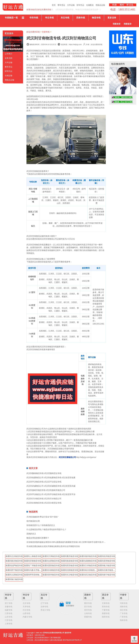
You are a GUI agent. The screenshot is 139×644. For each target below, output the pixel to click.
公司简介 (9, 54)
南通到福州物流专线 (88, 556)
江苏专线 (9, 620)
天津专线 (26, 607)
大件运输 (71, 5)
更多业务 (112, 18)
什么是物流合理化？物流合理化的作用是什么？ (46, 529)
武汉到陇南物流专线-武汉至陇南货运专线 (44, 473)
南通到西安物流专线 (69, 566)
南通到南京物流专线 (14, 561)
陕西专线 (106, 617)
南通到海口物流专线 (14, 579)
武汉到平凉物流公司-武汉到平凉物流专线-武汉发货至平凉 (51, 494)
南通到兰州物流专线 (88, 566)
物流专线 (96, 18)
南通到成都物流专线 (88, 561)
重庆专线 (88, 603)
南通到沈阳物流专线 (69, 570)
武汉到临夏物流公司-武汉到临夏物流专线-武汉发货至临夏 (51, 477)
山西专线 (26, 613)
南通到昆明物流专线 (106, 561)
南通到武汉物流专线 (88, 575)
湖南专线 (124, 607)
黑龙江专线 (45, 610)
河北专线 (26, 610)
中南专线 (123, 596)
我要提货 (128, 24)
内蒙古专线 (27, 617)
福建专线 (9, 610)
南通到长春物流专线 (51, 570)
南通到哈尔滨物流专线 (88, 570)
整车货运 (61, 5)
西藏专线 (88, 617)
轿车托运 (80, 5)
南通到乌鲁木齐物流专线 (33, 570)
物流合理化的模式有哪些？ (38, 538)
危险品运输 (100, 5)
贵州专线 (88, 610)
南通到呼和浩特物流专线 (33, 575)
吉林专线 (44, 607)
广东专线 (124, 613)
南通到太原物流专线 (14, 575)
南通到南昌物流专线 (69, 561)
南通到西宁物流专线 (14, 570)
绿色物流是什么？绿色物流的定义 (41, 525)
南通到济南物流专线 (33, 561)
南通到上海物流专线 (33, 556)
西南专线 (81, 18)
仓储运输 (9, 76)
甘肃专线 (46, 32)
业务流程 (9, 58)
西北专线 (105, 596)
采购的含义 (31, 534)
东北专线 (65, 18)
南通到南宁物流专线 (106, 575)
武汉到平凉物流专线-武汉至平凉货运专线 (44, 482)
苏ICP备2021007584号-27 (72, 640)
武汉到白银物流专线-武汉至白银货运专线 (44, 503)
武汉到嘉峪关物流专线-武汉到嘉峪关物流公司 (46, 490)
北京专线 (26, 603)
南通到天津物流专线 (51, 556)
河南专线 (124, 603)
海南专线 (124, 620)
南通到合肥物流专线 (51, 561)
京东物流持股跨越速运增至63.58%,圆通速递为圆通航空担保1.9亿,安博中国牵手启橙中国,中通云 (67, 542)
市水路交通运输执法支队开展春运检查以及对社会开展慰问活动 (53, 546)
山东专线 (9, 617)
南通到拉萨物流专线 (14, 566)
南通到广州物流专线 (33, 566)
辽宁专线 (44, 603)
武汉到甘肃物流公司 (67, 457)
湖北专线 (124, 610)
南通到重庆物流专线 (69, 556)
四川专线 (88, 607)
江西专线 (9, 613)
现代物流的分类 (33, 521)
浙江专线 (9, 603)
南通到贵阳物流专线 (51, 566)
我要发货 (117, 24)
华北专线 (49, 18)
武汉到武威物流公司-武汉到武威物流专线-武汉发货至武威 (51, 486)
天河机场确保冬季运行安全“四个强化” (42, 517)
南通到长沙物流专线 (69, 575)
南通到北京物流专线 (14, 556)
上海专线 (9, 624)
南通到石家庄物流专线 (107, 570)
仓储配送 (90, 5)
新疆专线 (106, 613)
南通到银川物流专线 (106, 566)
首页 (54, 5)
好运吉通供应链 (33, 32)
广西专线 (124, 617)
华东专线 (34, 18)
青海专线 (106, 607)
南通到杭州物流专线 (106, 556)
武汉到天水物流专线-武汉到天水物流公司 (44, 499)
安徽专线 (9, 607)
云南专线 (88, 613)
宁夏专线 (106, 610)
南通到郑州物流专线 (51, 575)
